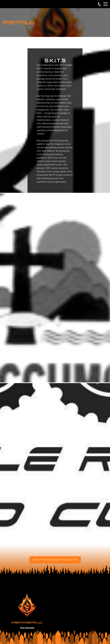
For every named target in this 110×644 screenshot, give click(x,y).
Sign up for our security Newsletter (55, 560)
